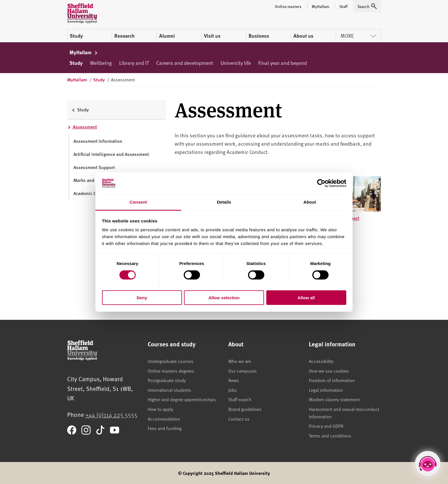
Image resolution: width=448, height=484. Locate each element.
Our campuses (243, 371)
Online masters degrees (171, 371)
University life (236, 63)
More (358, 36)
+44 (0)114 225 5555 (111, 414)
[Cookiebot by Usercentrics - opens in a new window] (321, 183)
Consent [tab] (138, 202)
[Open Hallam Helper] (428, 464)
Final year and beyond (283, 63)
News (234, 380)
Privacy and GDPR (326, 426)
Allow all (306, 298)
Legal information (326, 390)
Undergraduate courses (171, 361)
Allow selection (224, 298)
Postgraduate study (167, 380)
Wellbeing (101, 63)
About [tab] (310, 202)
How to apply (160, 409)
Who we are (240, 361)
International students (169, 390)
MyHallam (84, 52)
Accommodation (164, 419)
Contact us (239, 419)
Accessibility (321, 361)
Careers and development (185, 63)
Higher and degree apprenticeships (182, 399)
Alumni (167, 36)
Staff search (240, 399)
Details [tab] (224, 202)
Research (124, 36)
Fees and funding (165, 428)
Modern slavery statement (334, 399)
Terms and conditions (330, 435)
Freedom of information (332, 380)
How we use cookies (329, 371)
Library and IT (134, 63)
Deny (142, 298)
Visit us (212, 36)
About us (303, 36)
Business (259, 36)
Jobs (233, 390)
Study (76, 36)
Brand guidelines (245, 409)
